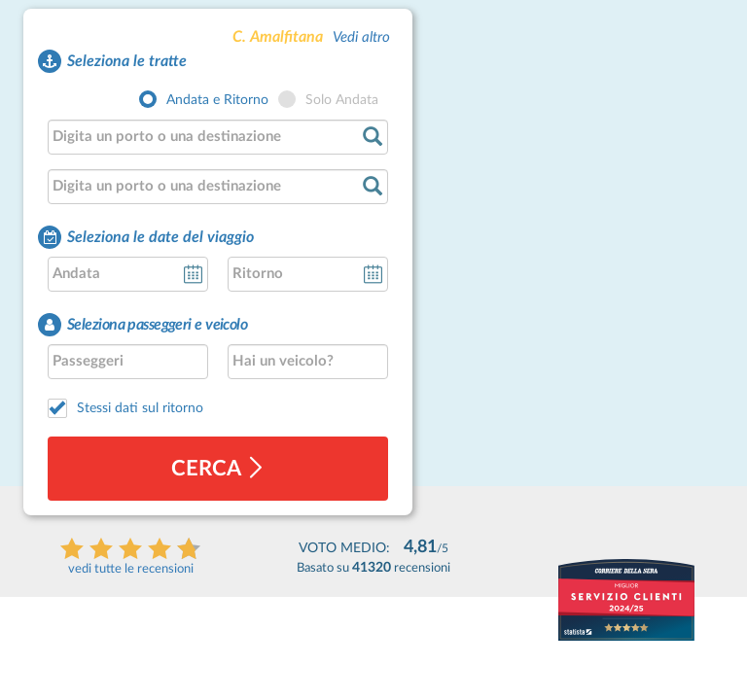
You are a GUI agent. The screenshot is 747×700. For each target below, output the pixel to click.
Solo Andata (342, 100)
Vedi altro (361, 37)
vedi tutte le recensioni (131, 569)
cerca (218, 469)
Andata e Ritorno (217, 100)
